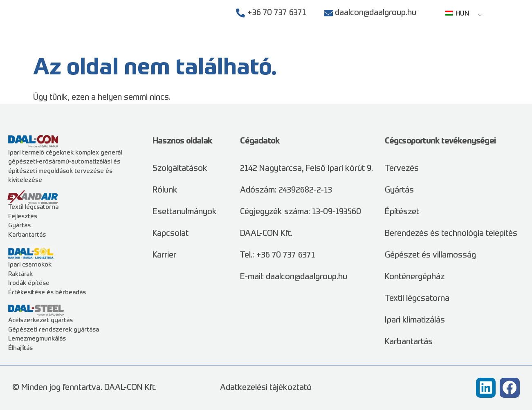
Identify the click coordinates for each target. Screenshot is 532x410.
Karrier (450, 45)
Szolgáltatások (280, 45)
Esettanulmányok (356, 45)
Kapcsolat (492, 45)
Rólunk (413, 45)
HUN (457, 14)
